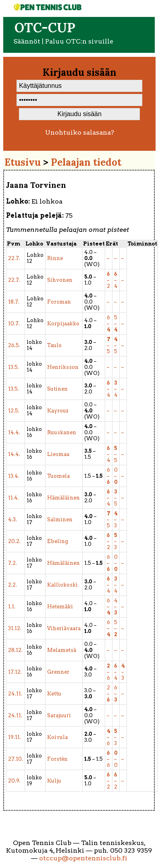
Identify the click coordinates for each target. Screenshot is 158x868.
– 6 (108, 672)
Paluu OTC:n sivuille (79, 41)
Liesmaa (58, 454)
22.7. (14, 258)
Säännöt (27, 41)
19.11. (15, 737)
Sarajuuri (59, 715)
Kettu (54, 694)
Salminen (60, 519)
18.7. (14, 302)
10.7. (14, 324)
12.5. (14, 411)
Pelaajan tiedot (86, 162)
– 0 (116, 759)
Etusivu (23, 162)
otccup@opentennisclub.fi (83, 858)
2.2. (12, 585)
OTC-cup (45, 28)
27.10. (16, 759)
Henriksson (63, 367)
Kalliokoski (62, 585)
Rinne (55, 258)
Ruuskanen (62, 432)
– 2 (108, 280)
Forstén (57, 759)
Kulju (54, 781)
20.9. (14, 781)
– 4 (116, 280)
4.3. (12, 519)
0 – (116, 476)
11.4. (14, 498)
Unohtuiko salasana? (80, 132)
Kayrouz (58, 411)
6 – (109, 324)
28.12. (15, 650)
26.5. (14, 345)
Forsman (59, 302)
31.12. (15, 628)
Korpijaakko (63, 324)
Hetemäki (60, 607)
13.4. (14, 476)
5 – (116, 324)
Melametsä (62, 650)
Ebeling (58, 541)
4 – (116, 607)
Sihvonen (60, 280)
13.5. (14, 367)
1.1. (12, 607)
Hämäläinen (63, 498)
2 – (108, 694)
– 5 (109, 345)
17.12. (15, 672)
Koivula (57, 737)
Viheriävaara (64, 628)
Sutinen (57, 389)
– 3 (116, 519)
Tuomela (58, 476)
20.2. (14, 541)
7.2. (12, 563)
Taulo (54, 345)
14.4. (14, 432)
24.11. (15, 694)
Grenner (58, 672)
